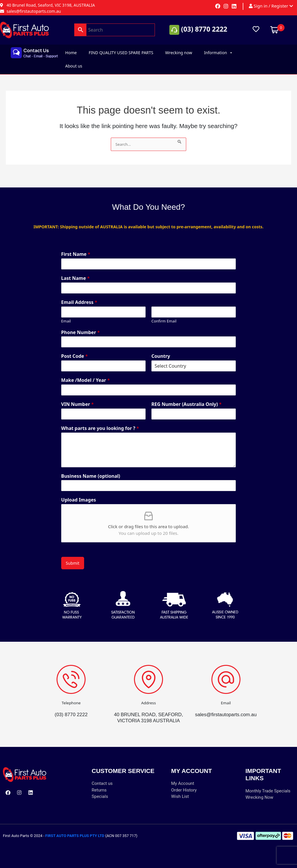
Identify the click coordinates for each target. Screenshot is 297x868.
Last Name (75, 272)
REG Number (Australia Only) (186, 398)
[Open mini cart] (274, 29)
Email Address (79, 296)
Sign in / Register (271, 6)
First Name (76, 248)
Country (161, 350)
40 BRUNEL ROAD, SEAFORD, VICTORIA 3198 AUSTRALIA (148, 714)
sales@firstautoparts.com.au (226, 708)
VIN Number (78, 398)
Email (66, 315)
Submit (73, 557)
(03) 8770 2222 (204, 29)
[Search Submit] (180, 141)
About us (74, 66)
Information (218, 53)
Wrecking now (179, 53)
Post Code (75, 350)
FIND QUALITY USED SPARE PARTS (121, 53)
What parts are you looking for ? (100, 422)
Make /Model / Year (86, 374)
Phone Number (80, 326)
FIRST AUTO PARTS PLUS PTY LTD (75, 836)
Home (71, 53)
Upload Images (79, 494)
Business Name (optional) (91, 470)
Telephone (71, 697)
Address (148, 697)
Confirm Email (164, 315)
